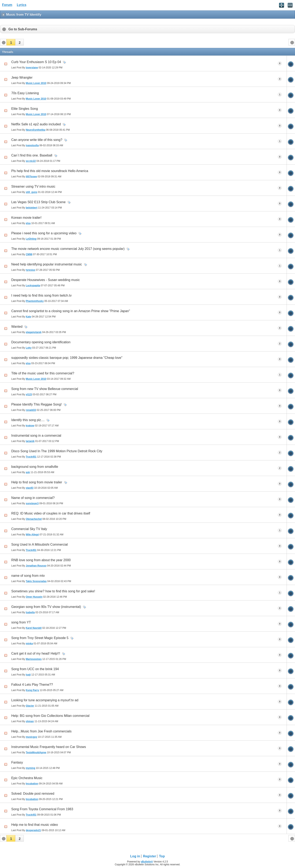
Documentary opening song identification (41, 342)
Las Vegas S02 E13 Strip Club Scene (38, 202)
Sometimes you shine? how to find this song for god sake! (53, 591)
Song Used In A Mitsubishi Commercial (40, 544)
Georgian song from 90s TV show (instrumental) (46, 607)
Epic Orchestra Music (27, 778)
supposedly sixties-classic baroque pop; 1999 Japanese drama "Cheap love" (67, 358)
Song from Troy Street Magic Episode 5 (40, 638)
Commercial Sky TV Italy (29, 529)
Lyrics (22, 5)
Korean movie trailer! (26, 218)
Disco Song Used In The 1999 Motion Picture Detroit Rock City (57, 451)
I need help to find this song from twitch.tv (41, 295)
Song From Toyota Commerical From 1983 (42, 809)
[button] (11, 42)
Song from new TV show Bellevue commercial (45, 389)
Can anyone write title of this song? (37, 140)
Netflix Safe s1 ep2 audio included (36, 124)
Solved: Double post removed (33, 794)
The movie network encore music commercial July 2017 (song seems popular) (68, 249)
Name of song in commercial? (33, 498)
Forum (7, 5)
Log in (135, 856)
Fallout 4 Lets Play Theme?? (32, 685)
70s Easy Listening (25, 93)
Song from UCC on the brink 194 (35, 669)
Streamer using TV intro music (33, 186)
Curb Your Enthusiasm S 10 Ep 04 (36, 62)
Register (150, 856)
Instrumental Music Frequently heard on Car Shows (49, 747)
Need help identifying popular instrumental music (47, 264)
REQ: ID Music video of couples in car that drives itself (51, 513)
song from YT (21, 622)
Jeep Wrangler (22, 78)
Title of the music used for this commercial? (43, 373)
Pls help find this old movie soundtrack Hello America (50, 171)
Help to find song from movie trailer (37, 482)
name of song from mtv (28, 576)
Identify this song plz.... (28, 420)
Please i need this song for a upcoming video (44, 233)
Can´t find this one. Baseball (32, 155)
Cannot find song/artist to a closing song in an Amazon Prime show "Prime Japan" (71, 311)
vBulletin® (147, 862)
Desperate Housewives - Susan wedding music (45, 280)
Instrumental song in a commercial (36, 436)
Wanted (17, 327)
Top (162, 856)
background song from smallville (35, 467)
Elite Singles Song (25, 109)
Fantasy (17, 762)
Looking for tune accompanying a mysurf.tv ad (45, 700)
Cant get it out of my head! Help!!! (36, 653)
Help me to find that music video (35, 825)
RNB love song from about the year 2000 (41, 560)
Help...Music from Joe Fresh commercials (41, 731)
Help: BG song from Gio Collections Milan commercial (50, 716)
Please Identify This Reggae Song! (36, 404)
